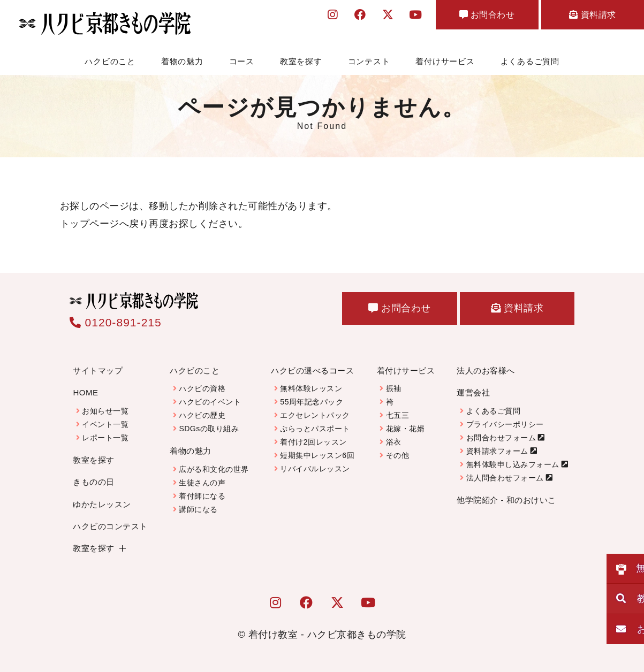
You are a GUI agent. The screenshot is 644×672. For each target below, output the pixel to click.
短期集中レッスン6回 (317, 455)
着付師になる (202, 496)
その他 (398, 455)
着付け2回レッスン (313, 442)
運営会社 (473, 392)
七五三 (398, 415)
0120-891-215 (116, 322)
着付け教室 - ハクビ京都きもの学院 (327, 635)
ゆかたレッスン (102, 504)
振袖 (394, 388)
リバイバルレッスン (315, 469)
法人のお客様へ (486, 371)
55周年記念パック (312, 402)
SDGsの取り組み (209, 429)
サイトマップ (98, 371)
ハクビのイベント (210, 402)
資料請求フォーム (497, 451)
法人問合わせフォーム (505, 478)
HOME (85, 392)
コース (242, 61)
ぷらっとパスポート (315, 429)
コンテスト (369, 61)
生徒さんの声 (202, 483)
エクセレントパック (315, 415)
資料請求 (586, 17)
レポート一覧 (105, 438)
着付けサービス (445, 61)
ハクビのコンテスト (110, 526)
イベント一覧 (105, 424)
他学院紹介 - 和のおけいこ (506, 500)
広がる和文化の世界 (214, 469)
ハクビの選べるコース (312, 371)
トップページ (90, 223)
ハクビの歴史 (202, 415)
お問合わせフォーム (501, 438)
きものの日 (94, 482)
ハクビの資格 (202, 388)
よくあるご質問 (530, 61)
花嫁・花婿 (406, 429)
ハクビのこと (110, 61)
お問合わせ (468, 17)
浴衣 (394, 442)
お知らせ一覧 (105, 411)
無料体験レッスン (311, 388)
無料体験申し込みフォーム (513, 464)
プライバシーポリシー (505, 424)
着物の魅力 (182, 61)
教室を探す (301, 61)
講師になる (198, 509)
